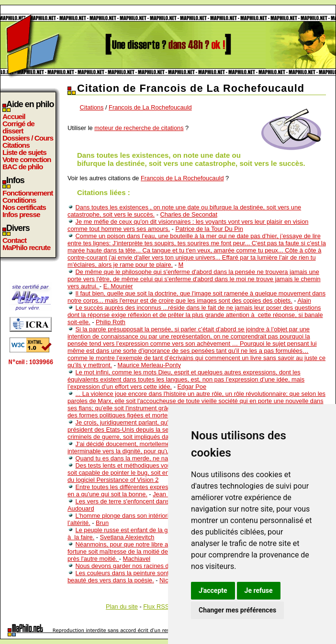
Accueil (14, 116)
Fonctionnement (28, 193)
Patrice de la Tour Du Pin (209, 229)
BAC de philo (22, 167)
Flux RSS (156, 606)
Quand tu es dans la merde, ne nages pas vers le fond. (150, 458)
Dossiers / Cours (28, 138)
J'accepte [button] (213, 590)
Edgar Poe (192, 387)
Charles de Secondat (189, 214)
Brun (102, 523)
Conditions (19, 200)
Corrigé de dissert (18, 127)
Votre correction (27, 159)
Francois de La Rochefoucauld (150, 107)
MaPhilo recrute (26, 247)
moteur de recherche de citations (139, 128)
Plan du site (122, 606)
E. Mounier (118, 286)
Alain (304, 300)
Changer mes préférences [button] (237, 610)
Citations (16, 145)
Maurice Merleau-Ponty (149, 365)
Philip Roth (111, 322)
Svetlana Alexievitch (127, 537)
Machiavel (137, 559)
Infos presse (21, 214)
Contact (14, 240)
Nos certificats (24, 207)
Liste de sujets (24, 152)
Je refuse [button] (259, 590)
